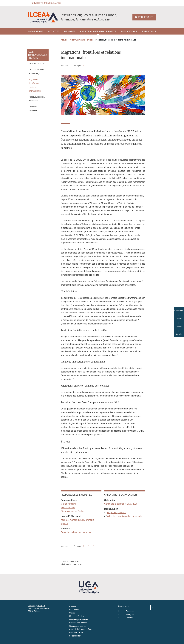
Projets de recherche (33, 109)
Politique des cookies (78, 623)
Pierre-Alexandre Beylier (72, 511)
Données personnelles (79, 619)
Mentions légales (76, 616)
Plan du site (74, 610)
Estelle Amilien (68, 507)
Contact (72, 606)
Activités (54, 31)
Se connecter (75, 636)
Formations (149, 31)
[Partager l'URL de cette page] (93, 65)
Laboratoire (36, 31)
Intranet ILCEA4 (76, 633)
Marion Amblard (68, 504)
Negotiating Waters (116, 513)
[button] (46, 3)
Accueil (64, 40)
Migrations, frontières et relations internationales (35, 85)
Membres (70, 31)
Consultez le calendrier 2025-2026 (121, 504)
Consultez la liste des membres (76, 532)
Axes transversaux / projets (98, 31)
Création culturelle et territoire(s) (37, 71)
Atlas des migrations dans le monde (125, 516)
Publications (129, 31)
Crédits (72, 613)
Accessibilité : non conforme (81, 629)
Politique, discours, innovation (37, 99)
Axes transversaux (37, 64)
